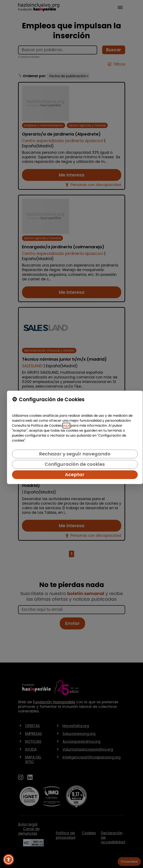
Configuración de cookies (75, 464)
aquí (66, 426)
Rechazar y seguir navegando (75, 454)
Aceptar (75, 475)
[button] (9, 860)
